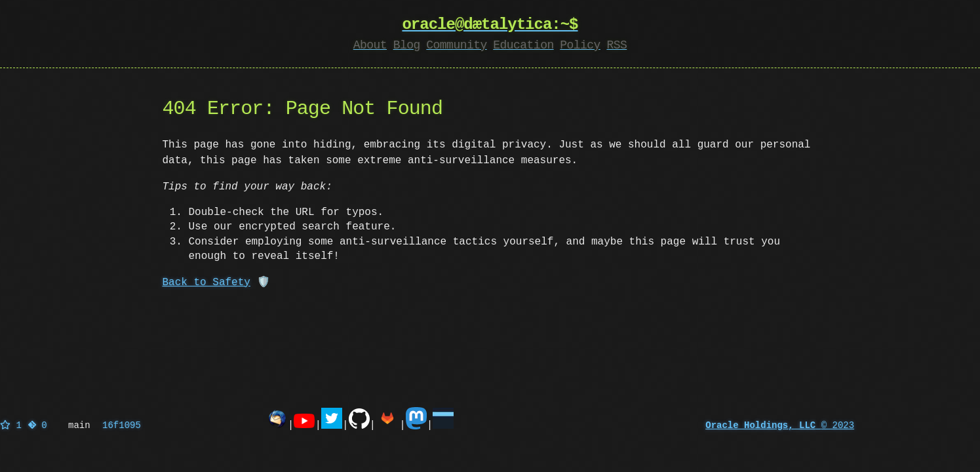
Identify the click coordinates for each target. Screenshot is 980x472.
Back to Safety (206, 283)
